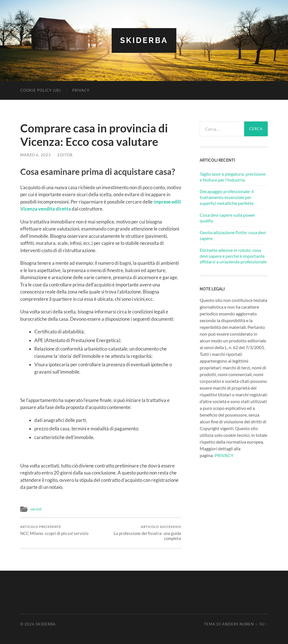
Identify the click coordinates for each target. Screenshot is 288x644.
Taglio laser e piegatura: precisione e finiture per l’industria (233, 177)
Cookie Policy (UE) (41, 90)
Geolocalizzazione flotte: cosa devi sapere (233, 235)
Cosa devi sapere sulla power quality (228, 218)
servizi (36, 509)
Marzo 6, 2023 (36, 155)
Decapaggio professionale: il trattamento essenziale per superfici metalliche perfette (227, 197)
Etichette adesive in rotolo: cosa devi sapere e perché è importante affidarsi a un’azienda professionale (233, 256)
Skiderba (144, 40)
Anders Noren (238, 624)
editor (65, 155)
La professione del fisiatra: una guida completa (142, 533)
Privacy (81, 90)
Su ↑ (264, 624)
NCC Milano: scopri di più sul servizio (54, 530)
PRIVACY (224, 455)
